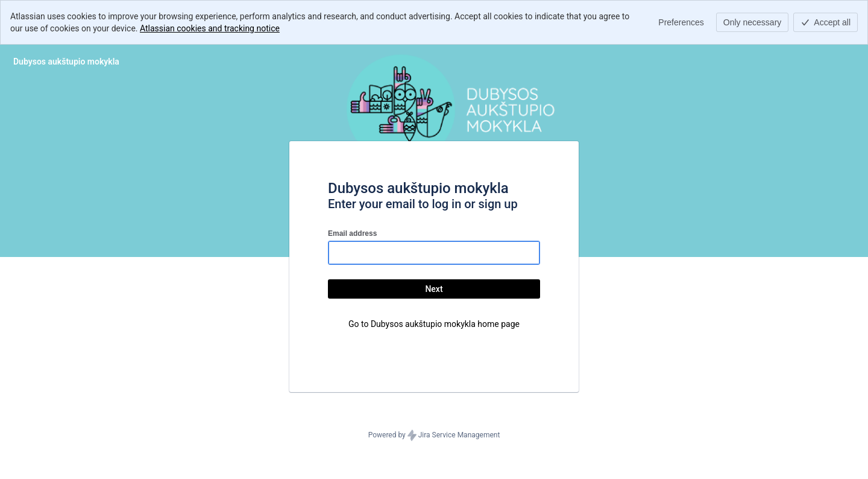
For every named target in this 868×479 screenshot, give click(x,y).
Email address (352, 233)
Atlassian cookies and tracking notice (210, 28)
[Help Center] (66, 62)
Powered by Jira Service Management (434, 436)
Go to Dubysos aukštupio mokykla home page (434, 324)
